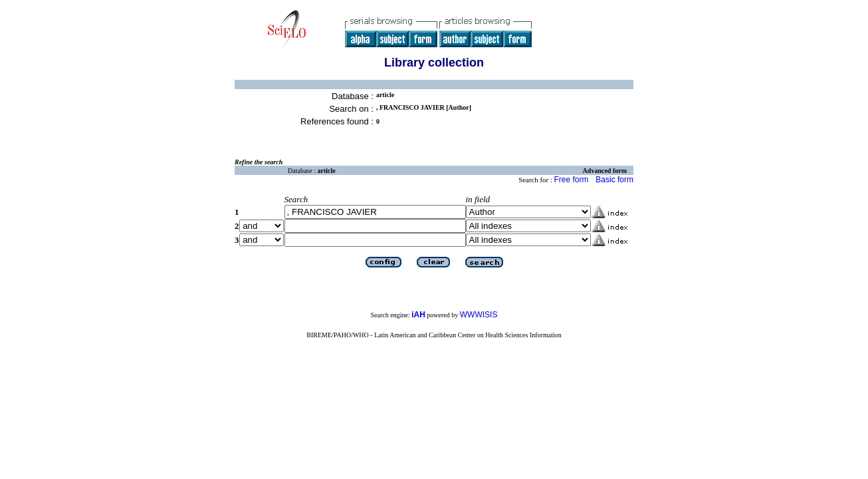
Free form (571, 180)
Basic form (614, 180)
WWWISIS (479, 315)
